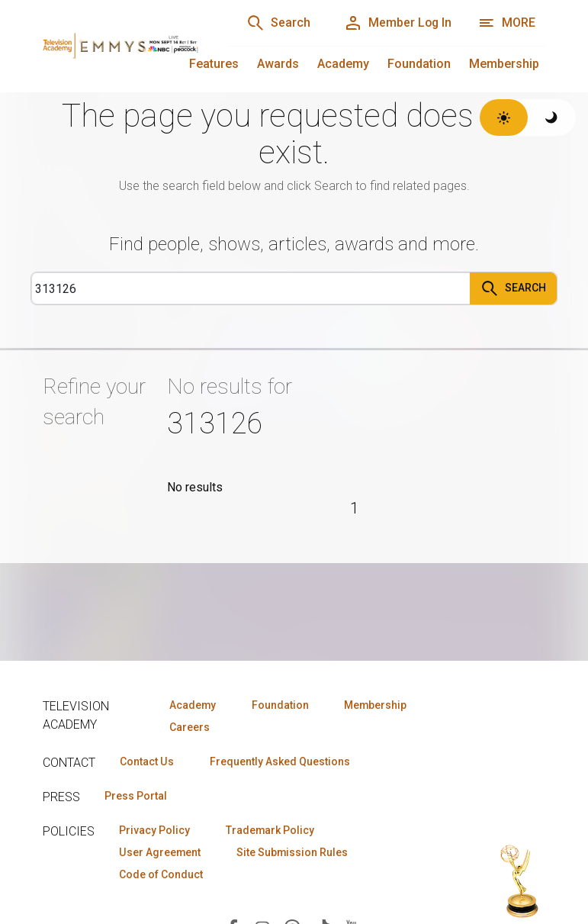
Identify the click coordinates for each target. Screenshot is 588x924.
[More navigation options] (507, 23)
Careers (189, 727)
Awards (278, 64)
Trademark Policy (270, 830)
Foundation (419, 64)
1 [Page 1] (354, 508)
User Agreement (160, 852)
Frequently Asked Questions (279, 761)
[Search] (277, 23)
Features (214, 64)
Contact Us (146, 761)
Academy (343, 64)
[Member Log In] (397, 23)
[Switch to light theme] (504, 118)
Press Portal (136, 796)
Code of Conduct (161, 874)
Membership (504, 64)
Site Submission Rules (292, 852)
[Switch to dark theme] (552, 118)
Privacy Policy (154, 830)
